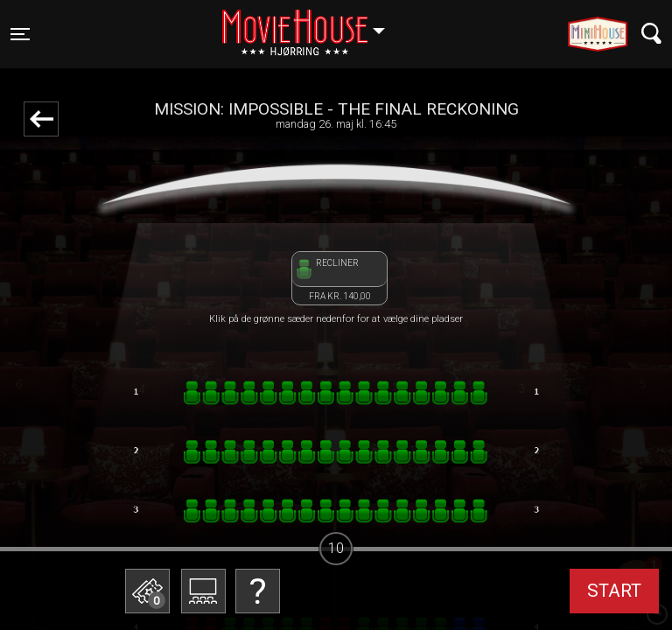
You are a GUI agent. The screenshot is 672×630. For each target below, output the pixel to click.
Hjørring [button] (312, 24)
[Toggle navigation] (20, 34)
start (614, 591)
